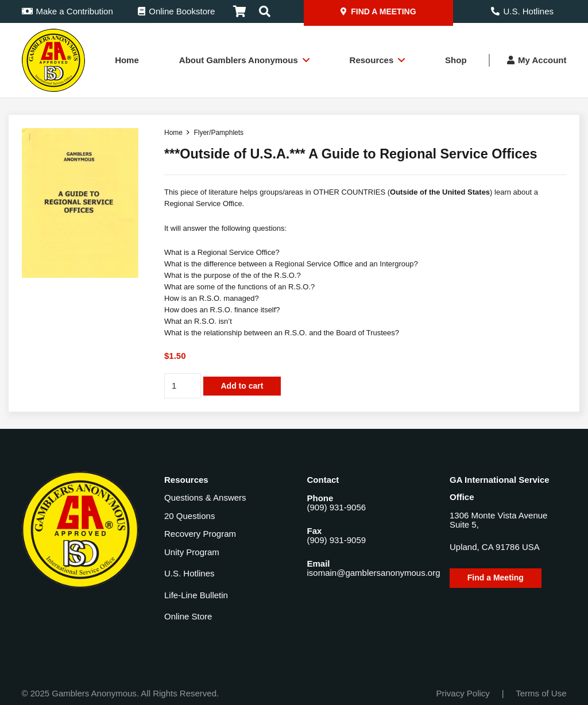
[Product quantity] (183, 386)
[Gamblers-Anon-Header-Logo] (53, 60)
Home (173, 133)
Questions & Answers (205, 497)
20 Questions (189, 516)
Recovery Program (200, 534)
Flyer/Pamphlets (218, 133)
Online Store (188, 616)
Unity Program (192, 552)
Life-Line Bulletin (196, 595)
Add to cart (242, 386)
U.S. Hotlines (189, 573)
